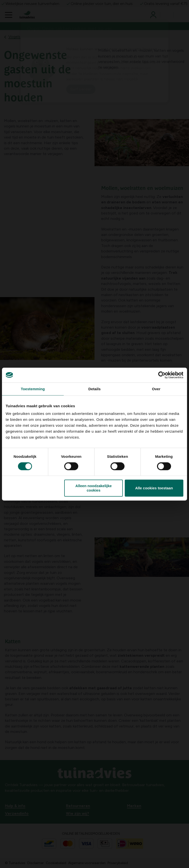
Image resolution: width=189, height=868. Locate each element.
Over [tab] (156, 389)
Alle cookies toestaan (154, 488)
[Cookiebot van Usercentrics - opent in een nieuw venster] (162, 375)
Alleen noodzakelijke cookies (94, 488)
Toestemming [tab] (33, 389)
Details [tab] (94, 389)
